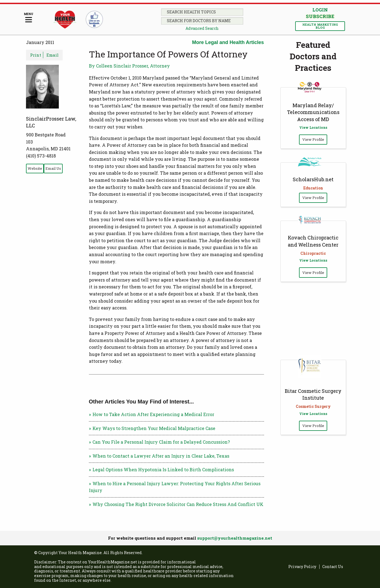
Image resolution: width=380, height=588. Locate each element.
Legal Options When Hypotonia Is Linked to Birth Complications (163, 469)
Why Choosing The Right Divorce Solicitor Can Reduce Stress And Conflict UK (178, 504)
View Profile (313, 139)
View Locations (313, 127)
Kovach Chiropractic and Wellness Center (313, 241)
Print (36, 55)
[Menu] (29, 18)
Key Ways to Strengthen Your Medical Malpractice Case (154, 428)
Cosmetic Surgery (313, 406)
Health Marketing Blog (320, 26)
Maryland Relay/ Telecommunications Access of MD (313, 112)
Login (320, 10)
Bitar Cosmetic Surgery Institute (313, 394)
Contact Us (333, 567)
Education (313, 188)
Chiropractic (313, 253)
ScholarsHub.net (313, 179)
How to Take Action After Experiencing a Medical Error (153, 414)
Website (35, 168)
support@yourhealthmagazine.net (235, 538)
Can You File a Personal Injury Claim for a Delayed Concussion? (161, 442)
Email (53, 55)
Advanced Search (202, 28)
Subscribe (320, 16)
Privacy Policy (302, 567)
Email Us (53, 168)
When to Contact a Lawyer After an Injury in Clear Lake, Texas (161, 456)
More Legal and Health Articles (228, 42)
